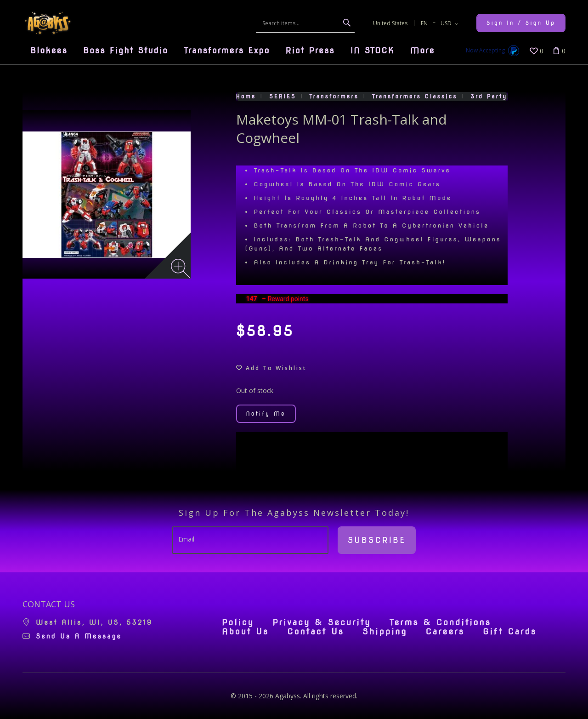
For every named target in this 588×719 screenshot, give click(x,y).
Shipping (385, 632)
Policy (238, 622)
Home (246, 96)
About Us (245, 632)
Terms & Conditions (440, 622)
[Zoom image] (181, 269)
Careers (445, 632)
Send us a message (79, 636)
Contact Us (316, 632)
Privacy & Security (322, 622)
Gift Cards (510, 632)
